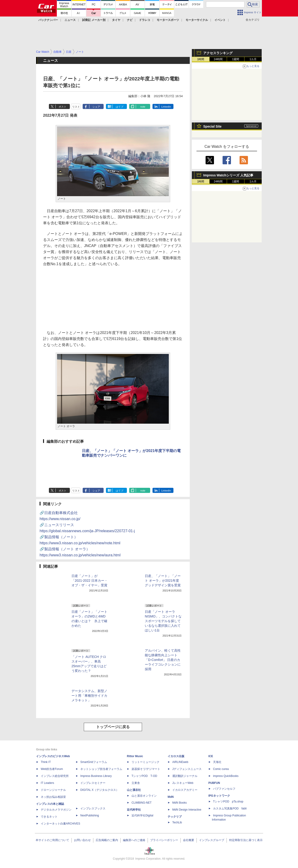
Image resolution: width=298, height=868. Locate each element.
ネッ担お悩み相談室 (53, 797)
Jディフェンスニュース (187, 769)
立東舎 (136, 783)
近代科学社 (134, 810)
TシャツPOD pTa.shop (228, 802)
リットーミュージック (146, 762)
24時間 (218, 59)
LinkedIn (166, 107)
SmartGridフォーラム (94, 762)
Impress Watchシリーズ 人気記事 (228, 175)
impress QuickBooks (226, 776)
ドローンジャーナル (53, 790)
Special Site (212, 126)
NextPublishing (90, 815)
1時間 (201, 59)
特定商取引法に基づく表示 (246, 840)
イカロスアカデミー (185, 790)
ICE (211, 756)
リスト (76, 107)
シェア (96, 107)
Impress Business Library (96, 776)
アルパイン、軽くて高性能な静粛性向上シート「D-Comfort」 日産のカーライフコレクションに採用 (163, 660)
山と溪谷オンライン (144, 796)
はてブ (120, 107)
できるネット (49, 817)
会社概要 (189, 840)
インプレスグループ (212, 840)
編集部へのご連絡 (134, 840)
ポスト (63, 107)
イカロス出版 (176, 756)
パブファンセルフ (224, 789)
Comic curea (221, 769)
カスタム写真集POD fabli (230, 809)
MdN (171, 797)
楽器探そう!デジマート (146, 769)
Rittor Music (135, 756)
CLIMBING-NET (142, 803)
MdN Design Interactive (187, 810)
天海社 (217, 762)
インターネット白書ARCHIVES (60, 824)
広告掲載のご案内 (107, 840)
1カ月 (253, 59)
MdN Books (179, 803)
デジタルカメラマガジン (56, 810)
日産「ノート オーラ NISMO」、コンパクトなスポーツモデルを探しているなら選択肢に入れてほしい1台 (163, 621)
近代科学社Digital (142, 815)
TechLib (177, 822)
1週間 (236, 59)
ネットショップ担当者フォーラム (101, 769)
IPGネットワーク (219, 796)
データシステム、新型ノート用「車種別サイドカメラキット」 (89, 696)
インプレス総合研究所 (55, 776)
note (143, 107)
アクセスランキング (218, 53)
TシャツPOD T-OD (144, 776)
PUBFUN (214, 783)
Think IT (46, 762)
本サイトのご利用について (52, 840)
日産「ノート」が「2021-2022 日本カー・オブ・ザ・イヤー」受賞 (90, 581)
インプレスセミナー (93, 783)
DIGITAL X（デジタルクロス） (100, 790)
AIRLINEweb (180, 762)
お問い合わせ (82, 840)
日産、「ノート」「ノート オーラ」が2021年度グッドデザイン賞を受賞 (163, 581)
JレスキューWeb (183, 783)
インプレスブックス (93, 809)
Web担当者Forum (52, 769)
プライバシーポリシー (164, 840)
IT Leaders (47, 783)
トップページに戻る (113, 727)
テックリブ (175, 817)
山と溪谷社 (134, 790)
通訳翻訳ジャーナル (185, 776)
